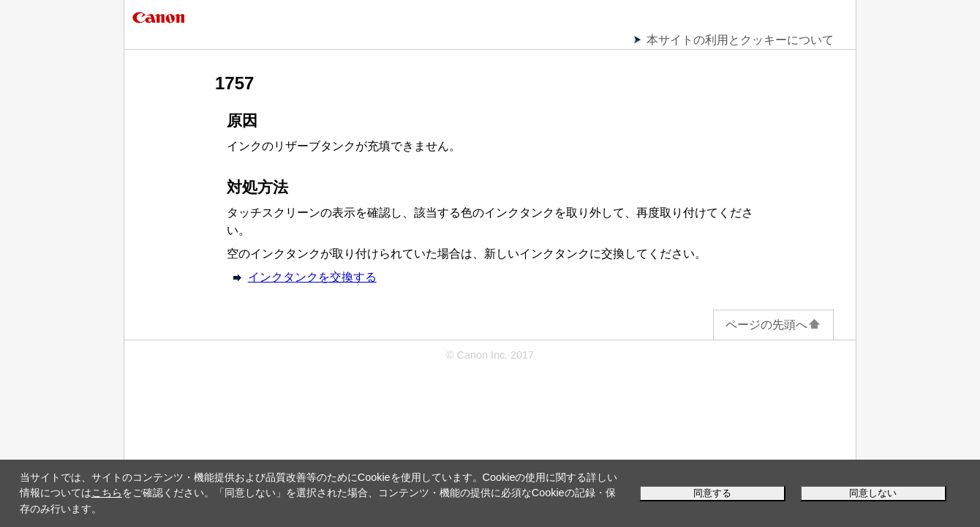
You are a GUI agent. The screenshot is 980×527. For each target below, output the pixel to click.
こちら (107, 493)
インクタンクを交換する (312, 277)
